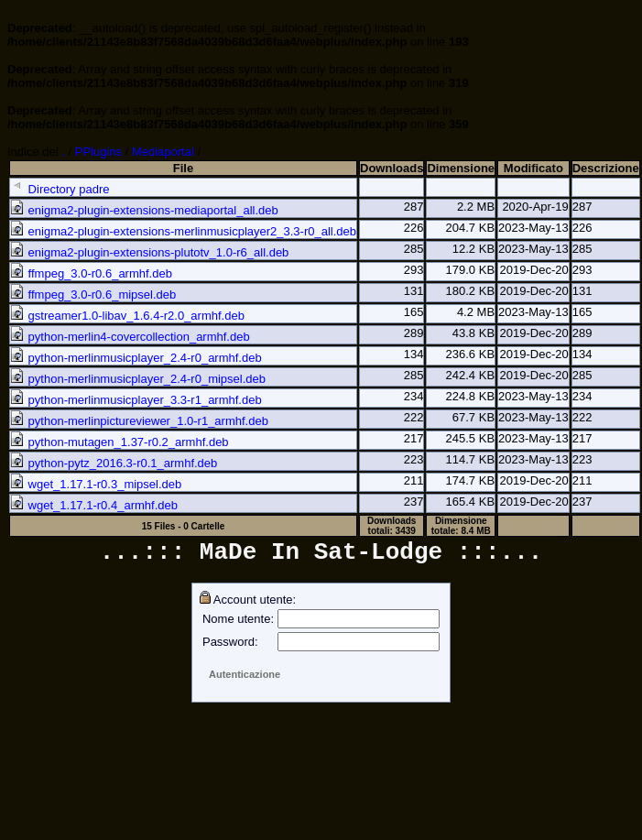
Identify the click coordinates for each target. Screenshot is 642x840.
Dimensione (461, 168)
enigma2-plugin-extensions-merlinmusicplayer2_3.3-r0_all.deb (183, 231)
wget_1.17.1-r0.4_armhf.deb (94, 505)
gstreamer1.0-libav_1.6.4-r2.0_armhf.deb (127, 316)
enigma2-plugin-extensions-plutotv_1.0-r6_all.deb (149, 252)
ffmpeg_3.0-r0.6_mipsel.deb (93, 295)
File (183, 168)
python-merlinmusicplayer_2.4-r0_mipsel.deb (138, 379)
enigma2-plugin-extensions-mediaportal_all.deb (144, 210)
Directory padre (60, 189)
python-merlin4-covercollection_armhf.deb (130, 337)
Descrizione (606, 168)
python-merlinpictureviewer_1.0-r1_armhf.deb (139, 421)
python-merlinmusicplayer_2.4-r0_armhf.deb (136, 358)
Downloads (392, 168)
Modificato (533, 168)
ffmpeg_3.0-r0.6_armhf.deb (91, 273)
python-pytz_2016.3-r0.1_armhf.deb (114, 463)
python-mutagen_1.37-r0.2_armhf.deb (120, 442)
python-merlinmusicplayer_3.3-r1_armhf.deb (136, 400)
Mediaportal (163, 152)
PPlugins (98, 152)
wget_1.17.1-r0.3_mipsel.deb (96, 484)
